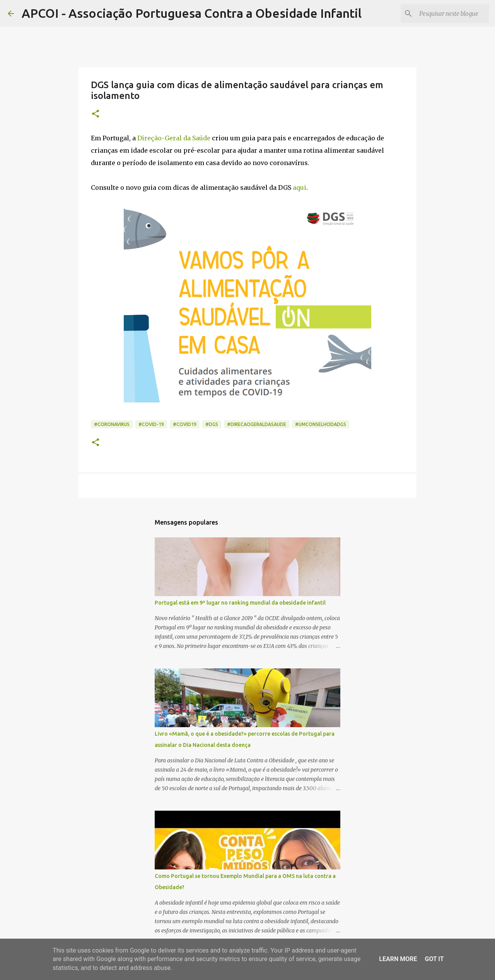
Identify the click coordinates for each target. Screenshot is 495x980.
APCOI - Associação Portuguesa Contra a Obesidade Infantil (192, 13)
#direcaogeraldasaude (257, 424)
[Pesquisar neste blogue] (448, 14)
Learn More (398, 959)
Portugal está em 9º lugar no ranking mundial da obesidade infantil (240, 603)
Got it (434, 959)
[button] (96, 114)
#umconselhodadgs (321, 424)
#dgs (212, 424)
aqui (300, 187)
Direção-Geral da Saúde (174, 138)
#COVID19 (185, 424)
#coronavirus (112, 424)
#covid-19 (151, 424)
